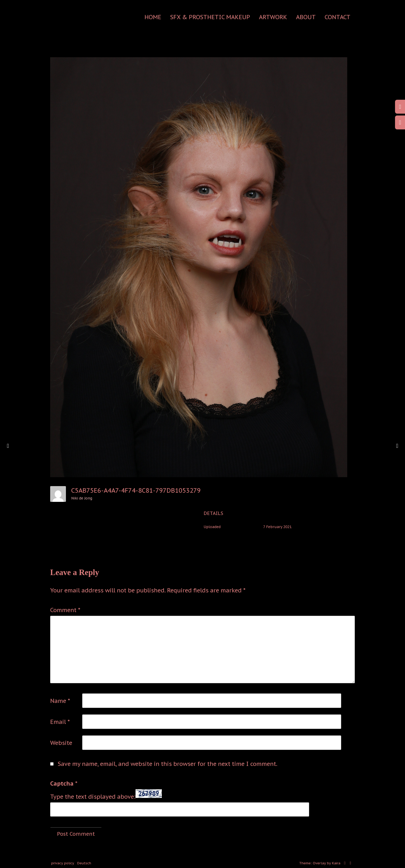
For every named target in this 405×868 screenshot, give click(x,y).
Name (60, 701)
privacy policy (63, 863)
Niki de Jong (82, 498)
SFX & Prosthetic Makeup (210, 17)
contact (337, 17)
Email (60, 722)
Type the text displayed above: (93, 797)
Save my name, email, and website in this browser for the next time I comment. (168, 764)
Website (61, 743)
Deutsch (84, 863)
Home (153, 17)
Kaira (336, 863)
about (306, 17)
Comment (65, 610)
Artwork (273, 17)
